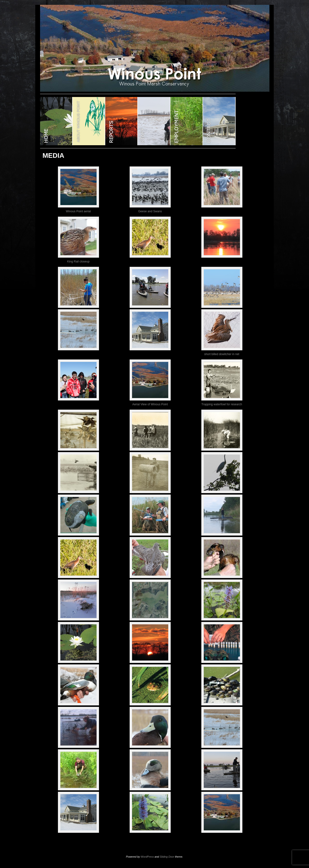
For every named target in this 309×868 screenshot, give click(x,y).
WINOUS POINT (56, 121)
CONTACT (219, 121)
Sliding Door (167, 857)
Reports (122, 121)
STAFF (154, 121)
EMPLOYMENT (187, 121)
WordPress (147, 857)
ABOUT (89, 121)
